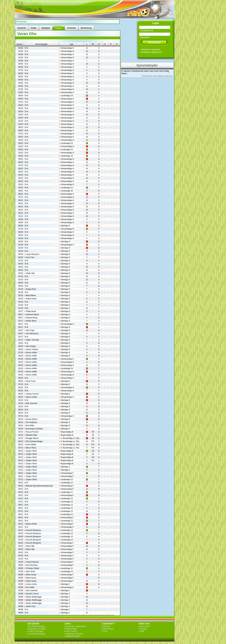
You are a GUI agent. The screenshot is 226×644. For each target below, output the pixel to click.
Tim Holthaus (31, 422)
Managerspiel (105, 643)
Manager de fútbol (37, 629)
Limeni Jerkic (31, 584)
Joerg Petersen (32, 562)
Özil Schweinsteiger (34, 441)
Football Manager (37, 626)
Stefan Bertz (31, 321)
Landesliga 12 (67, 479)
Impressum (145, 626)
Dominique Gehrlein (34, 429)
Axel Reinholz (32, 565)
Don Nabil (30, 587)
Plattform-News (73, 636)
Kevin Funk (31, 381)
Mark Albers (31, 295)
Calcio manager (36, 631)
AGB (142, 631)
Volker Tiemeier (32, 340)
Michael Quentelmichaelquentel (39, 486)
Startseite (22, 22)
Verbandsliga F (67, 473)
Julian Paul (31, 606)
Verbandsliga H (67, 48)
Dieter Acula (31, 575)
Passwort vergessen (151, 50)
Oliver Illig (30, 546)
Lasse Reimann (32, 254)
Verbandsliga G (67, 324)
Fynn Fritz (30, 257)
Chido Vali (30, 273)
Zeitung (106, 626)
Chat (105, 631)
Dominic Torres (32, 594)
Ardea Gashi (31, 299)
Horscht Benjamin (33, 530)
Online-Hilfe (71, 629)
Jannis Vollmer (32, 349)
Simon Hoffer (31, 352)
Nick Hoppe (31, 346)
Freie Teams (72, 631)
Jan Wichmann (32, 333)
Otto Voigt (30, 330)
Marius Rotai (31, 524)
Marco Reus (31, 448)
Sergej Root (31, 289)
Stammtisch (108, 629)
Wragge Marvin (32, 438)
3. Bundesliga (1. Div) (70, 438)
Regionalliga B (67, 432)
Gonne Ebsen (32, 419)
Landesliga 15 (67, 96)
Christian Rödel (32, 568)
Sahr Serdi (30, 571)
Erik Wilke (30, 425)
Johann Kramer (32, 394)
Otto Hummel (32, 403)
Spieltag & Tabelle (74, 634)
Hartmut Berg (32, 318)
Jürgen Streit (31, 451)
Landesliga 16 (67, 368)
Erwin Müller (31, 444)
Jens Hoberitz (32, 590)
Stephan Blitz (32, 435)
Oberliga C (65, 467)
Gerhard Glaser (32, 314)
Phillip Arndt (31, 311)
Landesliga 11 (67, 492)
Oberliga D (65, 226)
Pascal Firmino (32, 432)
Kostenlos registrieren (152, 52)
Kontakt (143, 629)
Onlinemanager (120, 643)
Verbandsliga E (67, 587)
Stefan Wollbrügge (34, 597)
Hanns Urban (32, 397)
